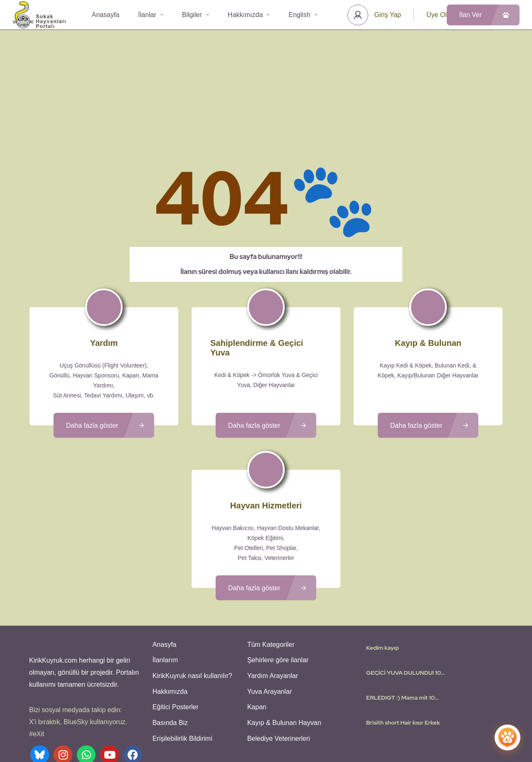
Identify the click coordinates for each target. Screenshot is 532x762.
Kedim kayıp (383, 589)
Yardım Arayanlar (272, 616)
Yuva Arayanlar (269, 631)
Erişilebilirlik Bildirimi (182, 676)
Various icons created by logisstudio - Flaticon (266, 741)
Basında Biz (169, 661)
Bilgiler (196, 15)
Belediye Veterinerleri (278, 676)
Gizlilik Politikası (315, 731)
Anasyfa (164, 586)
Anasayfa (106, 15)
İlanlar (151, 15)
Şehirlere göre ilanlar (277, 601)
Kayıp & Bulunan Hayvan (283, 661)
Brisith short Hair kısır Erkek (403, 664)
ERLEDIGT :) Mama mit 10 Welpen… (400, 639)
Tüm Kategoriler (270, 586)
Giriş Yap (388, 15)
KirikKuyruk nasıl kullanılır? (192, 616)
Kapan (256, 646)
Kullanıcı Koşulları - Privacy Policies (243, 731)
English (303, 15)
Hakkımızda (249, 15)
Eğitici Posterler (175, 646)
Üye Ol (437, 15)
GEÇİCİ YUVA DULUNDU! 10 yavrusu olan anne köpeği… (404, 614)
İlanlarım (164, 601)
